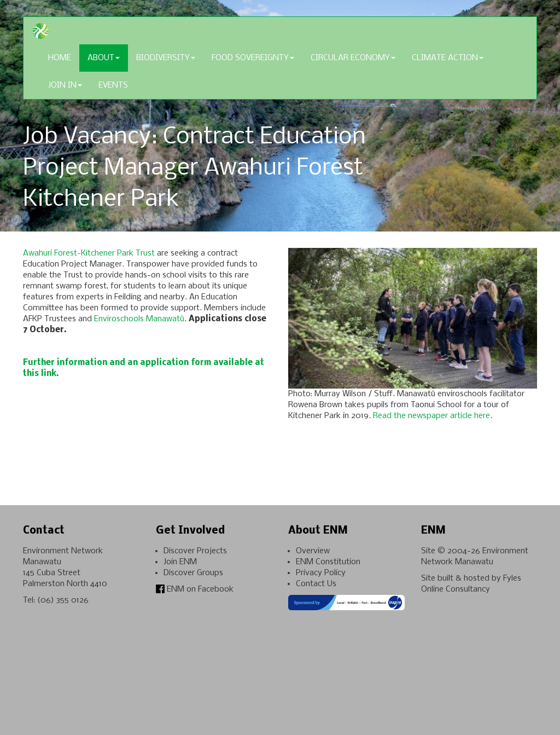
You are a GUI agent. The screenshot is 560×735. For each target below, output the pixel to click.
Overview (313, 551)
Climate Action (448, 58)
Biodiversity (166, 58)
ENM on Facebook (195, 589)
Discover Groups (193, 573)
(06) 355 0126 (63, 600)
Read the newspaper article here (431, 416)
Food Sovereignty (253, 58)
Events (113, 85)
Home (60, 58)
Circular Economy (353, 58)
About (104, 58)
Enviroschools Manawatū (139, 319)
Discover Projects (195, 551)
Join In (65, 85)
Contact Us (316, 584)
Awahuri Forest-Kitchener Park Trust (89, 253)
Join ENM (180, 562)
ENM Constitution (328, 562)
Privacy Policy (321, 573)
